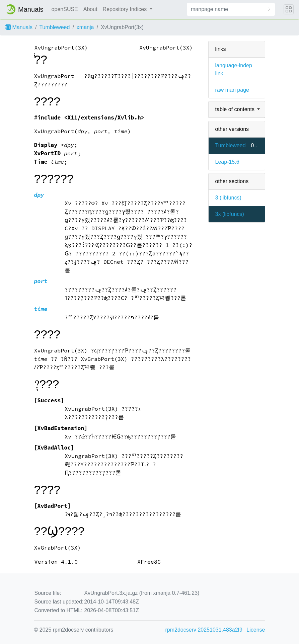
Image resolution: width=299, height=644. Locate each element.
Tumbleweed (54, 27)
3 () (228, 198)
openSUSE (65, 9)
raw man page (232, 90)
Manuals (19, 27)
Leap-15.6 (227, 162)
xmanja (85, 27)
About (90, 9)
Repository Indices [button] (126, 9)
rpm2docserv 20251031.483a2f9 (204, 630)
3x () (230, 214)
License (256, 630)
